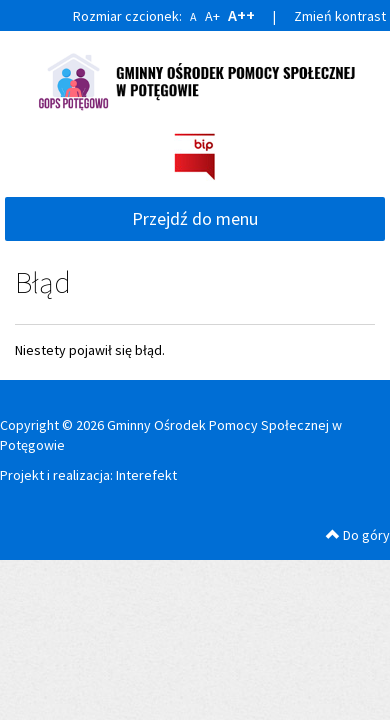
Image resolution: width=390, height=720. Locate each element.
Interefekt (146, 475)
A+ (212, 16)
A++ (241, 15)
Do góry (358, 535)
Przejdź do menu (195, 218)
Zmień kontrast (340, 16)
